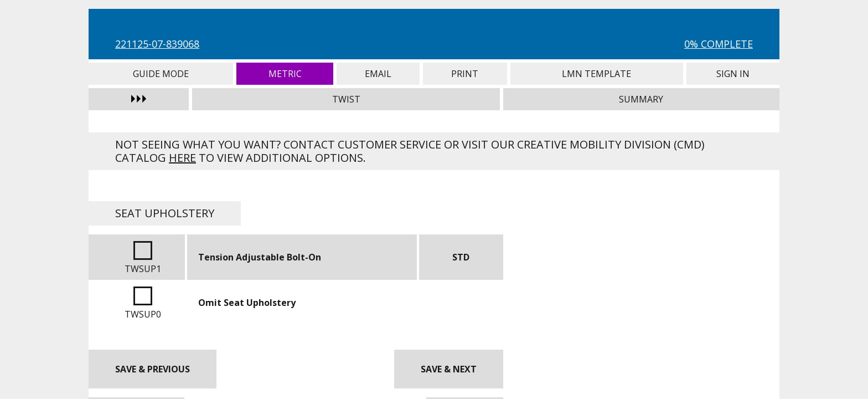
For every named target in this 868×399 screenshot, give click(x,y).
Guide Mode (161, 74)
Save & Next (449, 369)
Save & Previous (153, 369)
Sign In (733, 74)
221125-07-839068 (157, 44)
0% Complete (719, 44)
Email (378, 74)
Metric (285, 74)
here (182, 158)
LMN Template (597, 74)
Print (465, 74)
